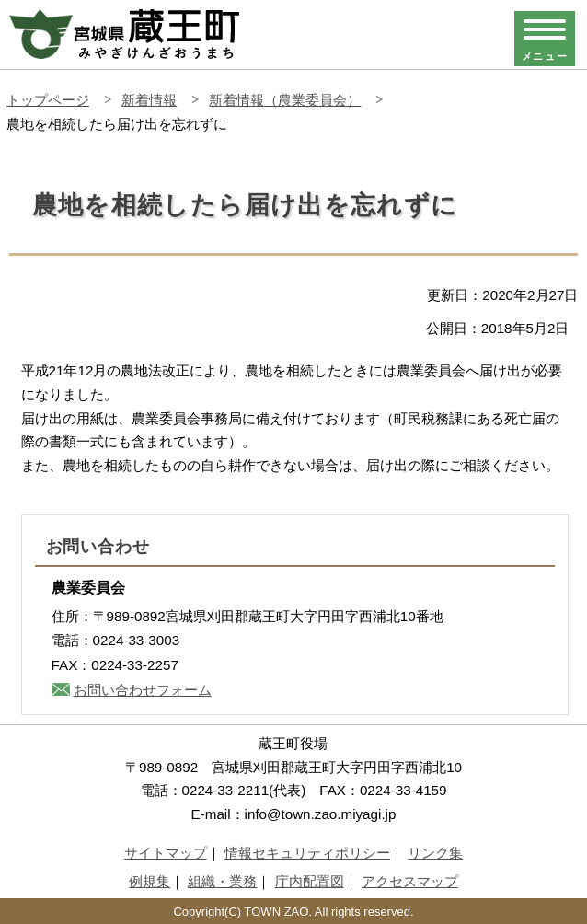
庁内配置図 (310, 881)
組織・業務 (222, 881)
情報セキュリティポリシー (307, 853)
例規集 (150, 881)
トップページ (48, 100)
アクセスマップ (410, 881)
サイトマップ (166, 853)
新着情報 (149, 100)
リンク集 (435, 853)
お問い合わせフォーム (143, 690)
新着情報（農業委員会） (285, 100)
